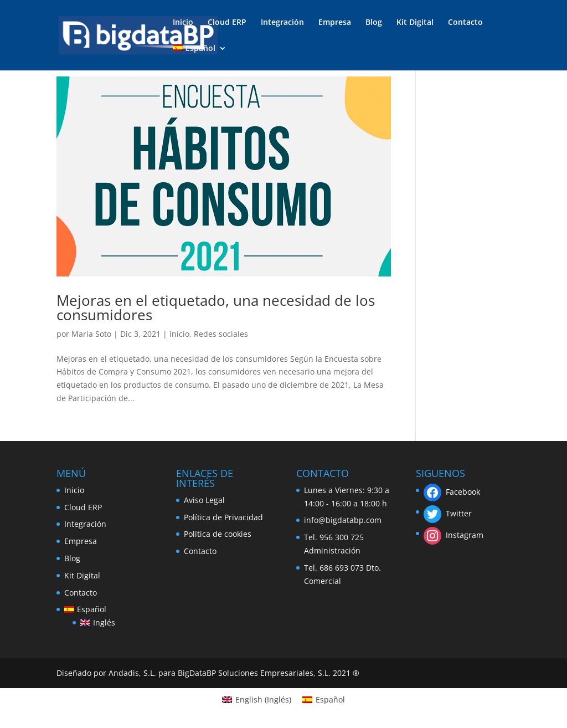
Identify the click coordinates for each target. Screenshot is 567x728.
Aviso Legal (204, 500)
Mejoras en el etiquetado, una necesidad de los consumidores (216, 307)
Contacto (465, 23)
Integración (282, 23)
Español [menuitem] (330, 699)
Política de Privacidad (223, 517)
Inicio (183, 23)
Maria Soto (91, 334)
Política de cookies (218, 534)
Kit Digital (415, 23)
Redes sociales (221, 334)
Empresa (335, 23)
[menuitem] (199, 57)
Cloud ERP (227, 23)
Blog (374, 23)
